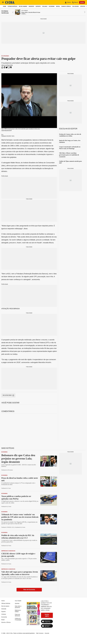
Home (5, 6)
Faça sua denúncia (17, 615)
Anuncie (47, 633)
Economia (52, 6)
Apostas (83, 6)
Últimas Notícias (12, 6)
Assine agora (47, 615)
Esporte (38, 6)
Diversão (31, 6)
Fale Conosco (40, 633)
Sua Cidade (75, 6)
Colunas (45, 6)
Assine (82, 2)
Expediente (32, 633)
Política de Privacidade (18, 619)
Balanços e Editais (18, 611)
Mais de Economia (29, 590)
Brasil (58, 6)
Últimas (5, 12)
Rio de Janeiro (23, 6)
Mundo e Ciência (66, 6)
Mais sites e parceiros (18, 607)
